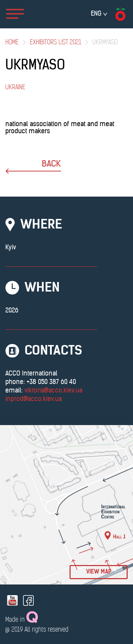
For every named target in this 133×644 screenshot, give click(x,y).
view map (99, 572)
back (33, 167)
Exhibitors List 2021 (56, 43)
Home (12, 43)
